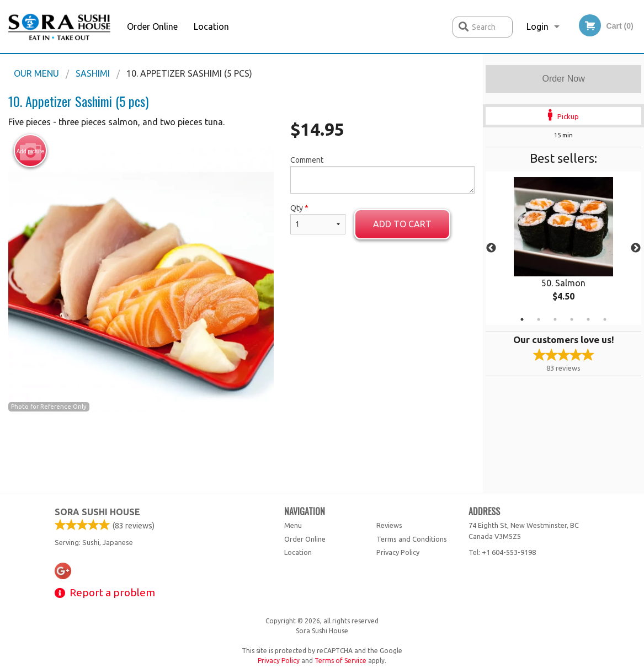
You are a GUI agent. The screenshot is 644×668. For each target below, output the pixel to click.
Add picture (31, 151)
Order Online (152, 26)
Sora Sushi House (97, 512)
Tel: (502, 552)
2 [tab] (539, 319)
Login (537, 26)
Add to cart (402, 224)
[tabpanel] (563, 248)
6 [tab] (605, 319)
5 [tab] (588, 319)
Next (636, 248)
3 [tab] (555, 319)
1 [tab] (522, 319)
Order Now (563, 79)
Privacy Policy (398, 552)
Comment (383, 175)
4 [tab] (572, 319)
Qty (318, 219)
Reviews (389, 525)
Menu (293, 525)
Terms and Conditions (412, 539)
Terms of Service (340, 661)
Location (211, 26)
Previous (491, 248)
